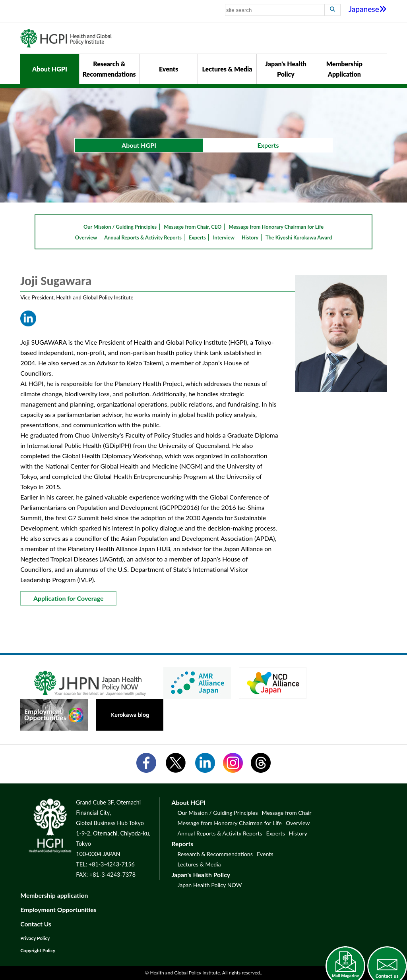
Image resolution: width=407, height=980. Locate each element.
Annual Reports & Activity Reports (143, 237)
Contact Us (36, 924)
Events (169, 69)
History (250, 237)
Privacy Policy (35, 938)
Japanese (368, 9)
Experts (197, 237)
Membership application (54, 895)
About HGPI (50, 69)
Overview (86, 237)
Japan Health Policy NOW (209, 885)
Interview (224, 237)
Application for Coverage (69, 598)
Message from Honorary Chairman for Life (276, 227)
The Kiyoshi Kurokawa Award (299, 237)
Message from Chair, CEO (193, 227)
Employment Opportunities (58, 910)
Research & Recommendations (109, 69)
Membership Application (344, 69)
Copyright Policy (38, 950)
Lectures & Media (227, 69)
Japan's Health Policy (286, 69)
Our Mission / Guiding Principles (120, 227)
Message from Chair (287, 813)
